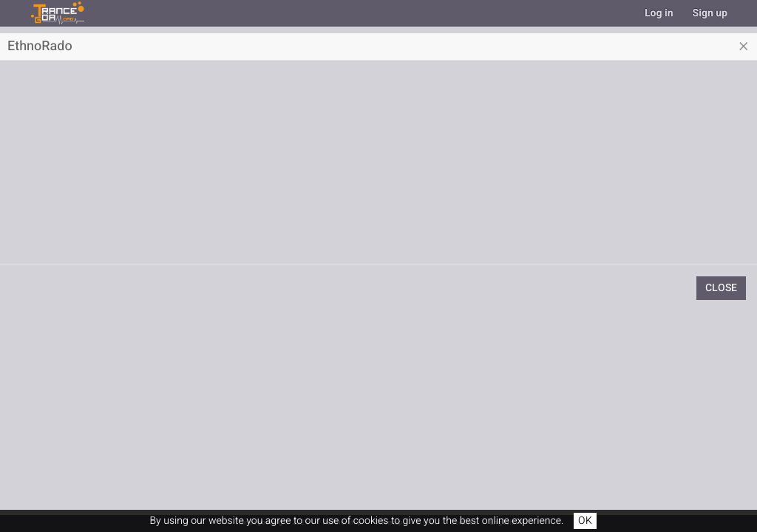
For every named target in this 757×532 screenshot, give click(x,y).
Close (721, 288)
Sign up (710, 13)
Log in (659, 13)
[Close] (744, 47)
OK (585, 521)
